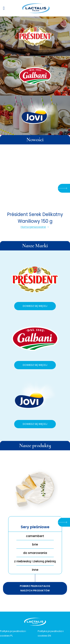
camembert (35, 536)
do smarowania (35, 553)
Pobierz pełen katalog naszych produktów (35, 588)
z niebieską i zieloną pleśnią (35, 561)
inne (35, 570)
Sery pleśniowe (35, 527)
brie (35, 544)
